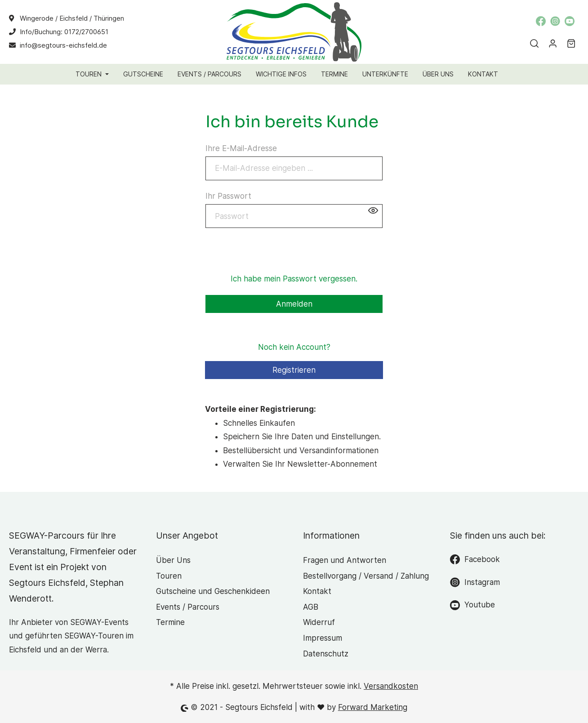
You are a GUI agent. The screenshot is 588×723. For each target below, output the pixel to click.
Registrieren (294, 370)
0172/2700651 (86, 32)
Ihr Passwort (228, 196)
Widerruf (319, 622)
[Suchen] (533, 43)
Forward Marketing (373, 707)
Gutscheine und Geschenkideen (213, 591)
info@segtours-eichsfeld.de (63, 45)
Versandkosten (391, 686)
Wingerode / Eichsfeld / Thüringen (72, 18)
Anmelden (294, 304)
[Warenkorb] (570, 43)
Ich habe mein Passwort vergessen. (294, 279)
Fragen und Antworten (345, 560)
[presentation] (274, 254)
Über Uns (173, 560)
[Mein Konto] (551, 43)
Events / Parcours (188, 607)
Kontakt (317, 591)
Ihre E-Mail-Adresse (241, 148)
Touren (169, 576)
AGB (311, 607)
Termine (170, 622)
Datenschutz (326, 654)
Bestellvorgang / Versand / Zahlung (366, 576)
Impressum (323, 638)
